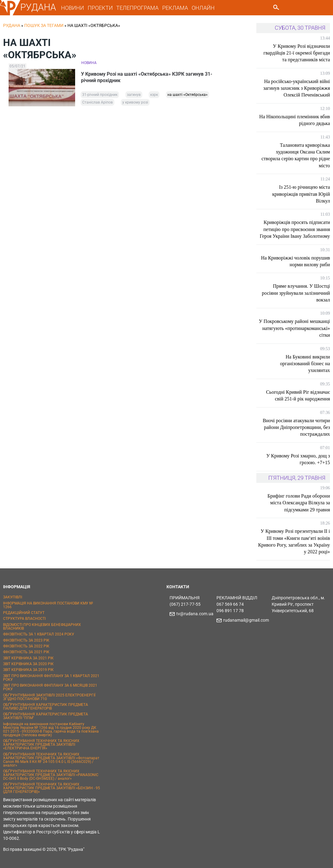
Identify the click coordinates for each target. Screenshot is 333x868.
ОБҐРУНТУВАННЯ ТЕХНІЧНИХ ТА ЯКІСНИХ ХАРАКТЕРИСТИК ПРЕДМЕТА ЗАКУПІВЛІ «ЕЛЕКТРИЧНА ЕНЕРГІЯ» (41, 745)
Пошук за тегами (44, 25)
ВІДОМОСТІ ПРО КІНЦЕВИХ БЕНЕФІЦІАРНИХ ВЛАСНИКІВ (42, 627)
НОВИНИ (73, 8)
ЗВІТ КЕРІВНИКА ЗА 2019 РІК (28, 670)
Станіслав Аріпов (98, 103)
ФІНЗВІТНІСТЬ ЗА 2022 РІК (26, 646)
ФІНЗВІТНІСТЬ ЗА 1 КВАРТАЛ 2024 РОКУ (39, 634)
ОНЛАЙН (203, 8)
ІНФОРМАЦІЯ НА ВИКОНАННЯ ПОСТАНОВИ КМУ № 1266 (48, 605)
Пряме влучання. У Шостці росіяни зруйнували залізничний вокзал (296, 293)
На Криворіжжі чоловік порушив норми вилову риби (295, 261)
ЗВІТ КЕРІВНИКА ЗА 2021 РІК (28, 658)
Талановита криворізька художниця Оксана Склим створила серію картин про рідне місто (296, 155)
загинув (134, 95)
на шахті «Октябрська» (188, 95)
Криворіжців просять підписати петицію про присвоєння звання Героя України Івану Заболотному (295, 229)
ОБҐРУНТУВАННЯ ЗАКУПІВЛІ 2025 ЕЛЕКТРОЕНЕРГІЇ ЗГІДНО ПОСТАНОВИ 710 (49, 697)
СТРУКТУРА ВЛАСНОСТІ (24, 619)
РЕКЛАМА (175, 8)
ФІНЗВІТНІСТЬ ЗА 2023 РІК (26, 640)
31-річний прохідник (100, 95)
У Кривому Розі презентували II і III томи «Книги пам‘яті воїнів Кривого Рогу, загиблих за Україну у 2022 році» (294, 541)
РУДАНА (38, 7)
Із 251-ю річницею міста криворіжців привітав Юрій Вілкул (301, 194)
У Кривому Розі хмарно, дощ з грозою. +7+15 (298, 459)
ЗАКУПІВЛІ (13, 597)
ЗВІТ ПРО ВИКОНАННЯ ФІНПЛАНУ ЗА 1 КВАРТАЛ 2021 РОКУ (51, 678)
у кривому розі (135, 103)
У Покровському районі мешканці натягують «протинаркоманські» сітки (294, 328)
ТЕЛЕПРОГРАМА (137, 8)
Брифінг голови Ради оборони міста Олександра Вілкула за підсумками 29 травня (299, 503)
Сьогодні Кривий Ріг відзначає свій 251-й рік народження (298, 395)
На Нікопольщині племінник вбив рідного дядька (295, 120)
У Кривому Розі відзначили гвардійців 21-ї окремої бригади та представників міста (297, 53)
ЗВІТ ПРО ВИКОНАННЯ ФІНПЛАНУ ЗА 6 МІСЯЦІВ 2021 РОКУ (50, 687)
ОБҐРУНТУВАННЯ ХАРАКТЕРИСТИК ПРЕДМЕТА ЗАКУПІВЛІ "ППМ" (46, 716)
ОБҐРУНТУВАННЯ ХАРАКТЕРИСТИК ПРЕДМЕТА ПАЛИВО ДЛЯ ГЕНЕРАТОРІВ (46, 707)
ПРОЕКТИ (100, 8)
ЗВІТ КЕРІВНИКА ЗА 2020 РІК (28, 664)
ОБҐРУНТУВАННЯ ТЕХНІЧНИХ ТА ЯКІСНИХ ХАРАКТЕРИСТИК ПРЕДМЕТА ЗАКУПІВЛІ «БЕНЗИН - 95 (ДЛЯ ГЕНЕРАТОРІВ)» (52, 788)
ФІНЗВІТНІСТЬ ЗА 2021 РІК (26, 652)
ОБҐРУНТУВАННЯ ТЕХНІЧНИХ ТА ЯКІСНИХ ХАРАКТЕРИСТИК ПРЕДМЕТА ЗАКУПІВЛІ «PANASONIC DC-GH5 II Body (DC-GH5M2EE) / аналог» (51, 775)
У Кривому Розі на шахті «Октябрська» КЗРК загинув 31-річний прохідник (147, 77)
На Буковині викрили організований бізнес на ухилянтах (305, 364)
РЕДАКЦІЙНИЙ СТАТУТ (24, 613)
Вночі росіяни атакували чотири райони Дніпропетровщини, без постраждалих (296, 427)
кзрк (154, 95)
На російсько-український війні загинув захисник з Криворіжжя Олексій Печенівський (297, 88)
